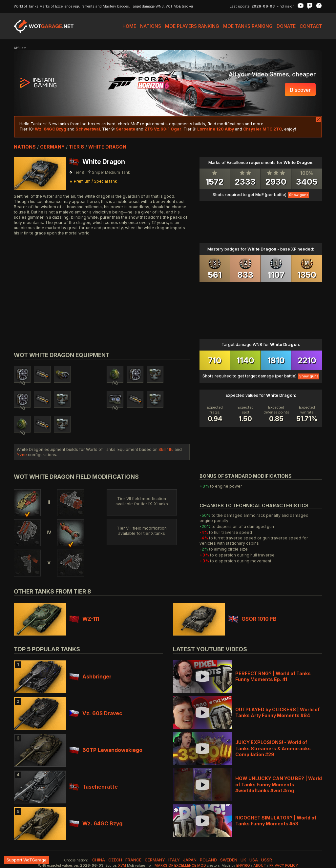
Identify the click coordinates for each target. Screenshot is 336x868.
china (99, 860)
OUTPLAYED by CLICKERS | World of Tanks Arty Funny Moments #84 (277, 712)
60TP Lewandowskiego (106, 750)
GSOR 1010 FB (252, 619)
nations (25, 147)
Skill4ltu (166, 449)
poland (208, 860)
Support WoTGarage (27, 860)
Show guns (299, 195)
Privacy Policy (284, 866)
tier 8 (76, 147)
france (133, 860)
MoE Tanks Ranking (248, 26)
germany (52, 147)
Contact (311, 26)
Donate (286, 26)
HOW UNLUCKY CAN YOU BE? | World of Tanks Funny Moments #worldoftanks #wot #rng (279, 784)
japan (190, 860)
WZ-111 (84, 619)
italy (174, 860)
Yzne (22, 455)
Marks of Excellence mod (180, 866)
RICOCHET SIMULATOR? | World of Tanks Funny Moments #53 (276, 821)
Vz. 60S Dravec (96, 713)
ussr (267, 860)
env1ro (243, 866)
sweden (229, 860)
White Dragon (107, 147)
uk (243, 860)
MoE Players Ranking (192, 26)
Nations (151, 26)
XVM (122, 866)
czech (115, 860)
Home (129, 26)
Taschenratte (94, 787)
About (260, 866)
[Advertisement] (102, 286)
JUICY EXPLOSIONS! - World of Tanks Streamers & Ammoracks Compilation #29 (273, 748)
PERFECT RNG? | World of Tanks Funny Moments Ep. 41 (273, 676)
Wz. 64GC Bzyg (96, 824)
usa (254, 860)
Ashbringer (90, 677)
